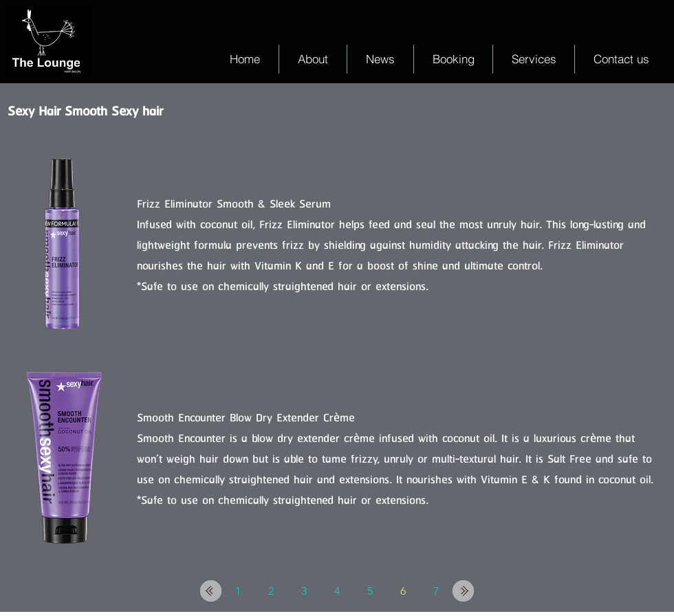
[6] (403, 591)
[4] (337, 591)
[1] (238, 591)
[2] (271, 591)
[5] (370, 591)
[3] (304, 591)
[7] (436, 591)
